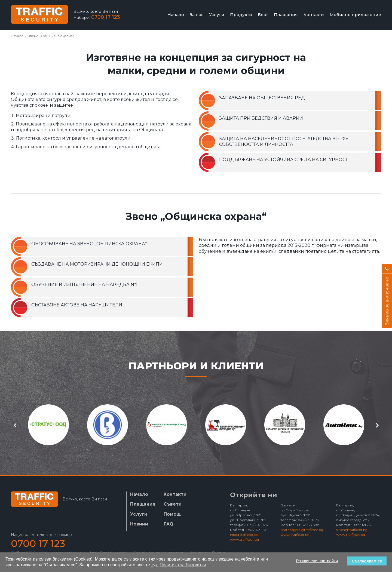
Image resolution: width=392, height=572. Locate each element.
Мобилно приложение (355, 15)
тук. (155, 565)
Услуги (217, 15)
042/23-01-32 (309, 520)
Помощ (172, 514)
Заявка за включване (387, 301)
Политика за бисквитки (183, 565)
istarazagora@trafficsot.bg (302, 530)
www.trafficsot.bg (244, 539)
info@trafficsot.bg (244, 535)
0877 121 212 (362, 525)
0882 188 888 (308, 525)
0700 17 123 (106, 17)
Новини (139, 524)
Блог (263, 15)
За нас (197, 15)
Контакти (314, 15)
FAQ (169, 524)
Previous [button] (15, 425)
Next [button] (377, 425)
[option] (48, 425)
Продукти (241, 15)
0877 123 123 (256, 530)
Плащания (286, 15)
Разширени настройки (317, 561)
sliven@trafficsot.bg (352, 530)
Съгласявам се (367, 561)
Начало (176, 15)
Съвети (173, 504)
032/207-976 (257, 525)
